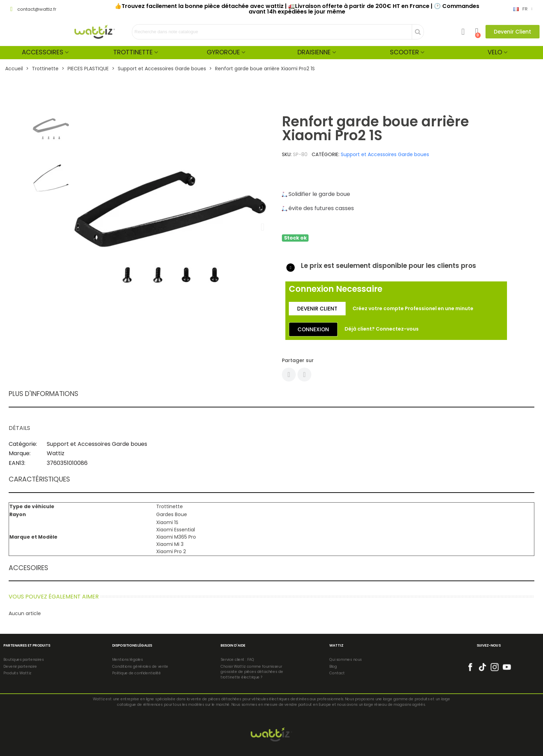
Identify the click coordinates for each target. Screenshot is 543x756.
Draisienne (314, 52)
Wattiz (56, 453)
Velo (495, 52)
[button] (513, 32)
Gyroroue (223, 52)
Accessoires (43, 52)
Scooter (404, 52)
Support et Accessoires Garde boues (385, 154)
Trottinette (133, 52)
